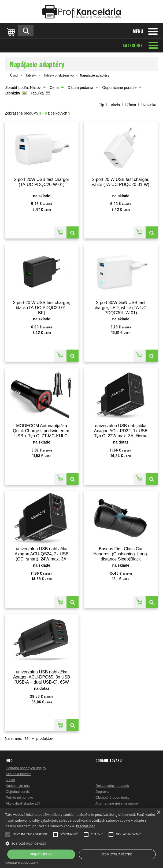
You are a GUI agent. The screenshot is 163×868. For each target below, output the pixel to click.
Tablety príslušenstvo (59, 75)
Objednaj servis (18, 792)
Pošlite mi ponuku (19, 797)
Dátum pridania (81, 88)
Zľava (131, 105)
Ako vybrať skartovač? (23, 803)
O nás (10, 780)
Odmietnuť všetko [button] (117, 854)
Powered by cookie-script (22, 863)
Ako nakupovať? (18, 774)
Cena (54, 88)
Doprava (102, 792)
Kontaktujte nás (18, 786)
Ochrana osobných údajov (26, 768)
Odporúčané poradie (120, 88)
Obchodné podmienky (112, 797)
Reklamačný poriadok (112, 786)
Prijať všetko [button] (41, 854)
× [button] (158, 812)
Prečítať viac (86, 826)
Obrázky (13, 93)
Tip (101, 105)
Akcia (115, 105)
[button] (81, 843)
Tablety (31, 75)
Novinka (149, 105)
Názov (35, 88)
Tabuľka (37, 93)
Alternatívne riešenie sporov (117, 803)
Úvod (14, 75)
